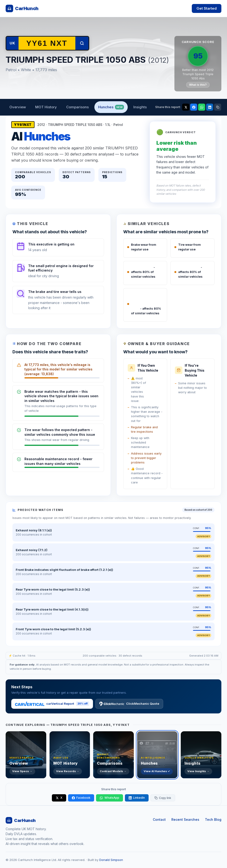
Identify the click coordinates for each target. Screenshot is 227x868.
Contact (159, 819)
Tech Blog (213, 819)
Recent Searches (185, 819)
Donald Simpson (111, 860)
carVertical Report (52, 704)
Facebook (81, 798)
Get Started (207, 8)
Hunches (111, 107)
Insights (140, 107)
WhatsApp (109, 798)
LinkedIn (137, 798)
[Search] (82, 43)
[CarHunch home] (22, 8)
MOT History (46, 107)
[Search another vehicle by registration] (47, 43)
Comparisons (77, 107)
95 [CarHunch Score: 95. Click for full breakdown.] (198, 56)
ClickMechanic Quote (129, 704)
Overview (18, 107)
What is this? (198, 85)
